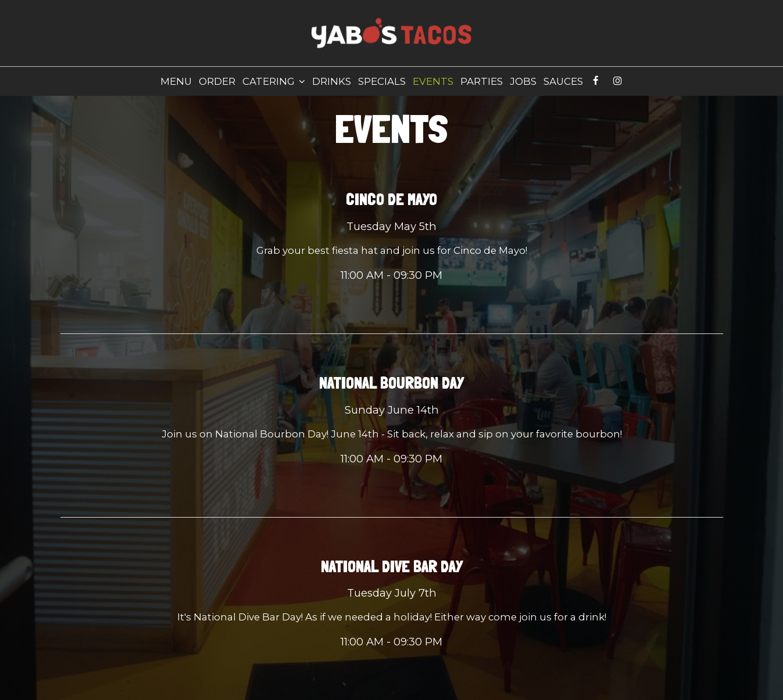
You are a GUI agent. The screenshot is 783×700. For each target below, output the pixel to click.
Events (433, 81)
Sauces (563, 81)
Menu (176, 81)
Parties (482, 81)
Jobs (523, 81)
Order (217, 81)
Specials (382, 81)
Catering (274, 81)
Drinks (332, 81)
